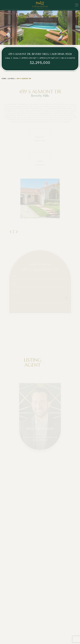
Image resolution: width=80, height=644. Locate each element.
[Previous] (11, 234)
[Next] (17, 234)
